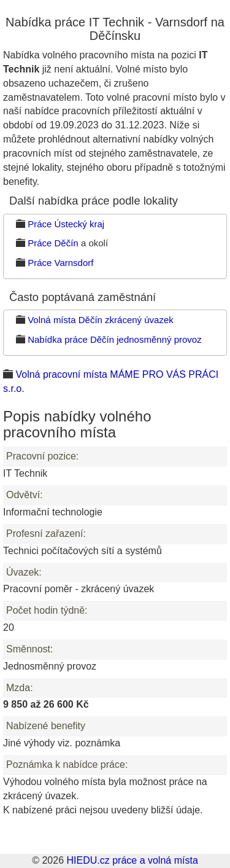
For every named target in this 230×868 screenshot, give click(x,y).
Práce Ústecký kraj (66, 224)
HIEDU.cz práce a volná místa (132, 860)
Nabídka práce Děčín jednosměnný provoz (115, 339)
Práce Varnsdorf (60, 263)
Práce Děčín (53, 243)
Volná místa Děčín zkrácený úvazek (101, 320)
